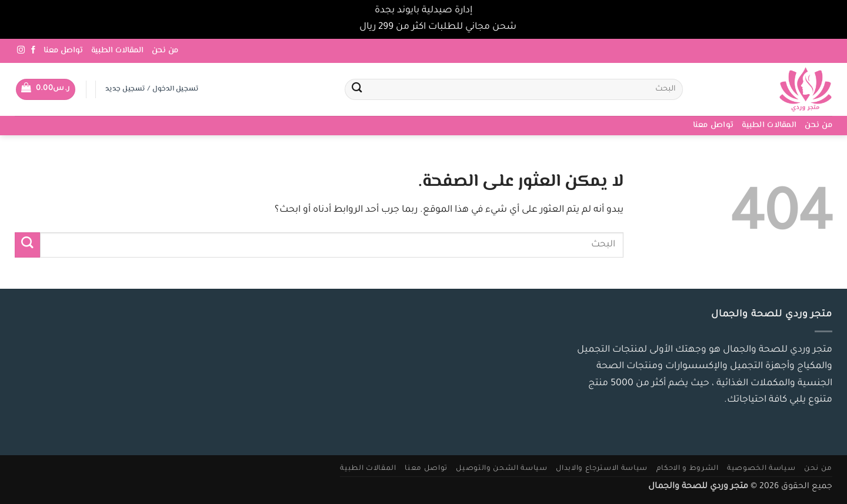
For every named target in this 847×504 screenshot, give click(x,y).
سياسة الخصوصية (761, 469)
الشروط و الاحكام (688, 469)
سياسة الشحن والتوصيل (501, 469)
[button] (46, 89)
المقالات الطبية (117, 51)
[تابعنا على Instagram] (21, 50)
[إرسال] (357, 90)
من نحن (165, 51)
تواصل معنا (63, 51)
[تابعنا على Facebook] (33, 50)
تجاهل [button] (344, 27)
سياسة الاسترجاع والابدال (602, 469)
